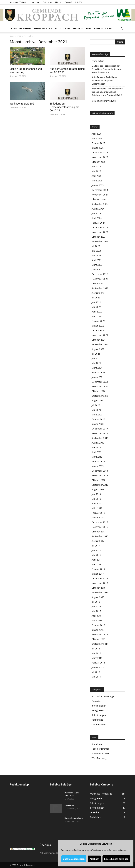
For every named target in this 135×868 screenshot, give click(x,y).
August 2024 (98, 209)
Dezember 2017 (100, 522)
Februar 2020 (98, 419)
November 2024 (100, 195)
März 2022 (97, 316)
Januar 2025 (98, 185)
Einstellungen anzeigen (116, 859)
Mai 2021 (96, 363)
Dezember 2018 (100, 471)
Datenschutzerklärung (52, 2)
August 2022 (98, 293)
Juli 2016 (96, 602)
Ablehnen (94, 859)
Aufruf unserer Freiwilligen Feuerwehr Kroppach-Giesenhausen (104, 80)
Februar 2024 (98, 223)
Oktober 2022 (99, 284)
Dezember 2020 (100, 382)
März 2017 (97, 564)
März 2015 (97, 658)
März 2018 (97, 508)
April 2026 (97, 134)
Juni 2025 (96, 167)
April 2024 (97, 218)
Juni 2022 (96, 302)
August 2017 (98, 541)
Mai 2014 (96, 677)
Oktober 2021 (99, 340)
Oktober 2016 (99, 588)
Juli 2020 (96, 405)
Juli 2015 (96, 649)
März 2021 (97, 368)
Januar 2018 (98, 518)
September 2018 (100, 485)
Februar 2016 (98, 625)
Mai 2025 (96, 171)
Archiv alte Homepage (103, 696)
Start (12, 36)
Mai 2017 (96, 555)
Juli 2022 (96, 298)
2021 (19, 36)
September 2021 (100, 344)
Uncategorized (99, 724)
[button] (122, 29)
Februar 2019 (98, 461)
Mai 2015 (96, 653)
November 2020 (100, 386)
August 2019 (98, 443)
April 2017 (97, 560)
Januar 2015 (98, 667)
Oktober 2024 (99, 199)
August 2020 (98, 401)
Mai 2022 (96, 307)
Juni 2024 (96, 213)
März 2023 (97, 265)
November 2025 (100, 157)
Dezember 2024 (100, 190)
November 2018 (100, 475)
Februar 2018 (98, 513)
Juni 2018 (96, 494)
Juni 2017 (96, 550)
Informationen (43, 28)
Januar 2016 (98, 630)
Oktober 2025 (99, 162)
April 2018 (97, 503)
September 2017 (100, 536)
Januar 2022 (98, 326)
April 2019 (97, 452)
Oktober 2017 (99, 532)
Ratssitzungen (62, 28)
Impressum (35, 2)
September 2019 (100, 438)
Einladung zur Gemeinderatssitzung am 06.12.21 (65, 107)
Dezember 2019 (100, 429)
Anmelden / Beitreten (19, 2)
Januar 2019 (98, 466)
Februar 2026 (98, 143)
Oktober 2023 (99, 237)
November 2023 (100, 232)
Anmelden (97, 744)
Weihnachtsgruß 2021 (23, 104)
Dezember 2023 (100, 227)
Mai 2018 (96, 499)
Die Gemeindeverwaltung (104, 101)
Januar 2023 (98, 269)
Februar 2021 (98, 372)
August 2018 (98, 489)
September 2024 (100, 204)
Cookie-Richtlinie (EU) (73, 2)
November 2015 (100, 635)
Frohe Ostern (98, 61)
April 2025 (97, 176)
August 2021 (98, 349)
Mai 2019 (96, 447)
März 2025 (97, 181)
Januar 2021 (98, 377)
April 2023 (97, 260)
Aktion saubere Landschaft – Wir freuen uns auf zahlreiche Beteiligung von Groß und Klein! (107, 92)
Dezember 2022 (100, 274)
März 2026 (97, 138)
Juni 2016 (96, 606)
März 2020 (97, 415)
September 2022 (100, 288)
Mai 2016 (96, 611)
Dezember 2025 (100, 152)
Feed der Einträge (100, 749)
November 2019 (100, 433)
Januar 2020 (98, 424)
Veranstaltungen (82, 28)
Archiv (109, 28)
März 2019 (97, 457)
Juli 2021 (96, 354)
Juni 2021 (96, 358)
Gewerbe (98, 28)
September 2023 (100, 241)
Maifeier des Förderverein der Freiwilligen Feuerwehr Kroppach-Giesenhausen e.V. (108, 69)
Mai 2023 (96, 255)
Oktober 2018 (99, 480)
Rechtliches (97, 720)
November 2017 (100, 527)
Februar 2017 (98, 569)
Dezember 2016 (100, 578)
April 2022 (97, 312)
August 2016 (98, 597)
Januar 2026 (98, 148)
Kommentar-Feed (101, 753)
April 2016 (97, 616)
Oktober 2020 (99, 391)
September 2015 (100, 644)
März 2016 (97, 621)
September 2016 (100, 592)
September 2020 (100, 396)
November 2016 (100, 583)
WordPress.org (99, 758)
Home (14, 28)
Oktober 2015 (99, 639)
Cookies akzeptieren (74, 859)
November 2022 (100, 279)
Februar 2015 (98, 663)
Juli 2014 (96, 672)
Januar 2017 (98, 574)
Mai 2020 (96, 410)
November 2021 (100, 335)
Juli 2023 (96, 246)
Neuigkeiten (25, 28)
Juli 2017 (96, 546)
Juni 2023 (96, 251)
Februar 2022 (98, 321)
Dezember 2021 (100, 330)
